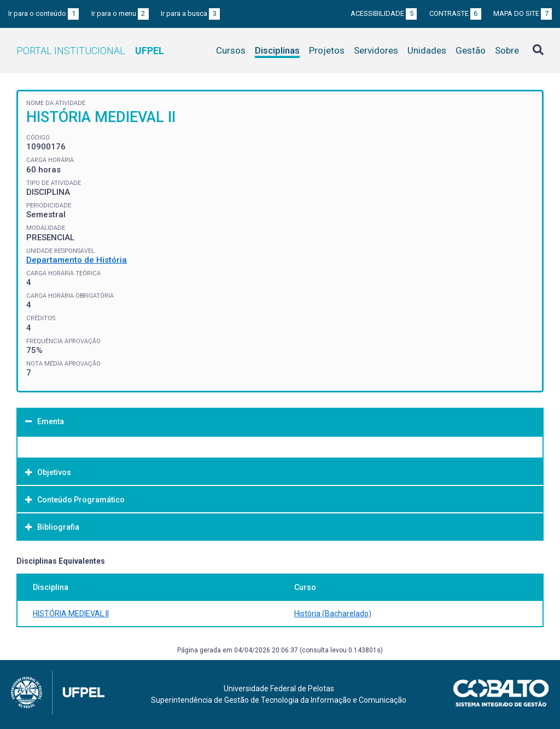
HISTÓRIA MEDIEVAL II (71, 614)
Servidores (376, 50)
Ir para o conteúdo (43, 13)
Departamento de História (77, 260)
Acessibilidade (384, 13)
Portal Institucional (90, 51)
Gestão (471, 50)
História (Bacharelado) (333, 614)
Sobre (507, 50)
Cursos (231, 50)
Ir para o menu (120, 13)
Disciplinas (277, 50)
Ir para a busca (190, 13)
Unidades (427, 50)
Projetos (327, 50)
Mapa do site (523, 13)
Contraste (455, 13)
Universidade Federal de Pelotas (279, 688)
